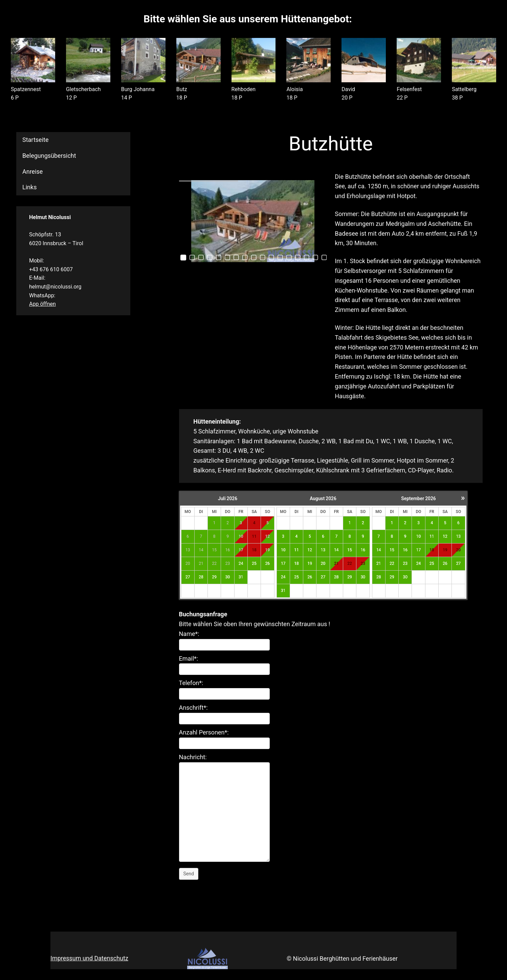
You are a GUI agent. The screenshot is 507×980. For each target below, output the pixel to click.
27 (188, 577)
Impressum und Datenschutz (89, 958)
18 (296, 563)
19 (310, 563)
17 (283, 563)
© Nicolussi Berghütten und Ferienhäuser (342, 958)
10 (283, 550)
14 (336, 550)
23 (363, 563)
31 (241, 577)
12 (310, 550)
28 (201, 577)
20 (323, 563)
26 (268, 563)
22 (392, 563)
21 (336, 563)
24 (241, 563)
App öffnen (42, 304)
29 (214, 577)
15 (350, 550)
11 (296, 550)
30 (228, 577)
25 (254, 563)
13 (323, 550)
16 (363, 550)
